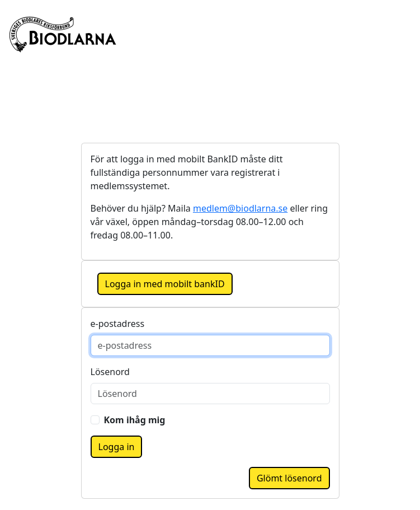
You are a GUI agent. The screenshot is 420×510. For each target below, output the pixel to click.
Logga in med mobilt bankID (165, 284)
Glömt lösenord (289, 478)
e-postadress (118, 324)
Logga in (117, 447)
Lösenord (110, 372)
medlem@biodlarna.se (240, 208)
